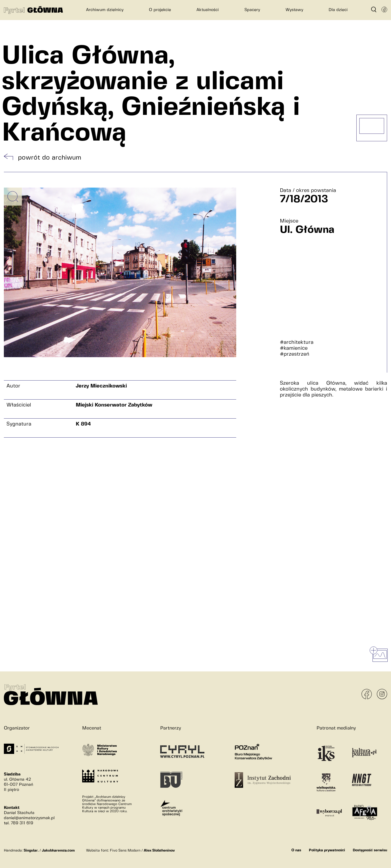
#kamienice (294, 348)
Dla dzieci (338, 10)
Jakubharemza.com (58, 851)
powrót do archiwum (50, 158)
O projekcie (160, 10)
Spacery (252, 10)
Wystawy (294, 10)
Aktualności (208, 10)
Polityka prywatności (327, 850)
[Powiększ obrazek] (13, 197)
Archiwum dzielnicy (105, 10)
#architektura (297, 342)
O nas (296, 850)
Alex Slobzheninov (159, 851)
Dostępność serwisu (370, 850)
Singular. (31, 851)
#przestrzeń (295, 354)
